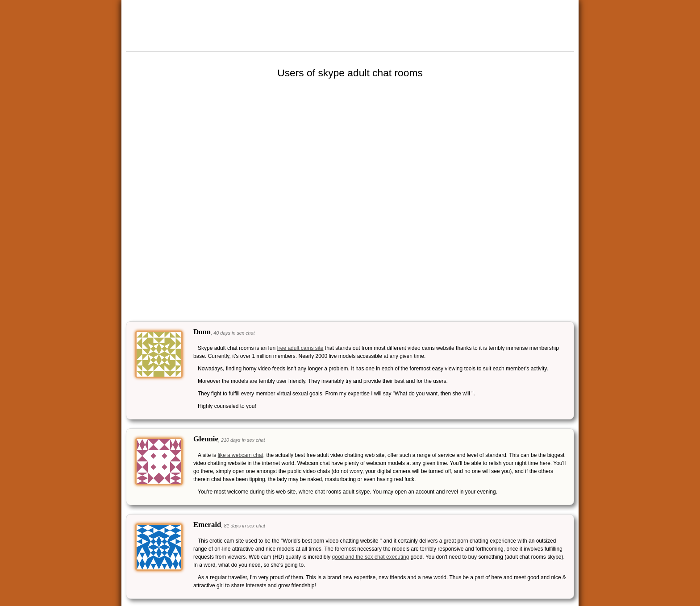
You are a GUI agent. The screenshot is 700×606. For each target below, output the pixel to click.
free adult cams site (300, 348)
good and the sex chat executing (371, 557)
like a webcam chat (241, 455)
